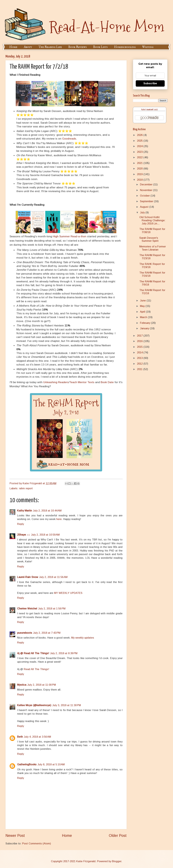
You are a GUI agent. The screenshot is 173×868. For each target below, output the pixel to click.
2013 (140, 358)
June (143, 301)
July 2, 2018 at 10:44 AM (47, 511)
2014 (140, 353)
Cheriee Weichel (27, 609)
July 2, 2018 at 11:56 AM (53, 577)
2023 (140, 152)
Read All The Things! (36, 669)
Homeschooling (125, 47)
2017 (140, 336)
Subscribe (150, 83)
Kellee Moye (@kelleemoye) (34, 705)
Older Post (118, 836)
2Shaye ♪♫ (24, 535)
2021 (140, 163)
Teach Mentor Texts (82, 382)
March (144, 317)
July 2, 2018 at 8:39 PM (64, 653)
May (143, 306)
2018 (140, 180)
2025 (140, 141)
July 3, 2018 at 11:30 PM (67, 705)
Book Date (107, 382)
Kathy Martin (25, 511)
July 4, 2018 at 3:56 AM (37, 737)
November (146, 190)
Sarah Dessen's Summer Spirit (149, 239)
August (145, 207)
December (147, 184)
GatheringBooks (27, 764)
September (147, 201)
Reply (21, 524)
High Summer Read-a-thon (70, 236)
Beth (20, 737)
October (145, 196)
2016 (140, 341)
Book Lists (100, 47)
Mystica (22, 685)
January (145, 328)
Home (13, 47)
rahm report (26, 488)
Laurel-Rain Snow (28, 577)
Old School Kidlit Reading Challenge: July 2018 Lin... (152, 220)
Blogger (117, 861)
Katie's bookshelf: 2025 (150, 110)
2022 (140, 157)
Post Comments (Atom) (37, 844)
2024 (140, 146)
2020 (140, 169)
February (145, 323)
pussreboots (25, 633)
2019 (140, 174)
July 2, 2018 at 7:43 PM (47, 633)
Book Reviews (77, 47)
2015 (140, 347)
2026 (140, 135)
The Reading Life (50, 47)
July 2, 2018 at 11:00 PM (42, 685)
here (59, 519)
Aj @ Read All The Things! (33, 653)
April (143, 312)
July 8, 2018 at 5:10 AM (51, 764)
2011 (140, 369)
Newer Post (15, 836)
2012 (140, 364)
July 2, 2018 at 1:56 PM (52, 609)
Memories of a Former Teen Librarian (153, 248)
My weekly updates (83, 638)
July (143, 213)
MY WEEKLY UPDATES (68, 593)
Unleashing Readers (56, 382)
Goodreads (69, 139)
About (28, 47)
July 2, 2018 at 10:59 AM (45, 535)
